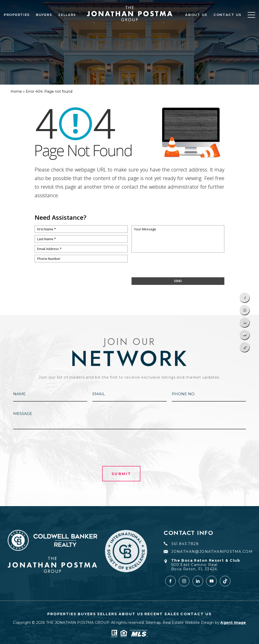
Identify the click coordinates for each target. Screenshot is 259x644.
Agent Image (233, 623)
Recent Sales (162, 614)
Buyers (44, 15)
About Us (196, 15)
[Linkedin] (244, 322)
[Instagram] (244, 310)
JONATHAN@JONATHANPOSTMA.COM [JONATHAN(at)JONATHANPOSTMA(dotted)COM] (208, 552)
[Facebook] (244, 297)
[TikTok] (244, 347)
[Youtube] (244, 335)
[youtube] (211, 581)
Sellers (67, 15)
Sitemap (153, 623)
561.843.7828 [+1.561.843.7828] (181, 544)
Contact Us (228, 15)
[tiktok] (225, 581)
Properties (17, 15)
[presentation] (178, 267)
